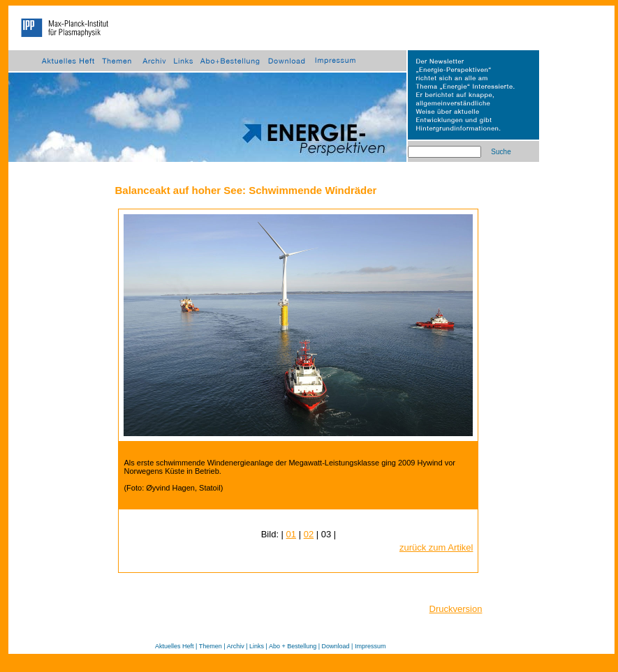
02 (309, 534)
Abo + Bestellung (293, 646)
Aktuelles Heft (175, 646)
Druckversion (456, 609)
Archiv (236, 646)
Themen (211, 646)
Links (257, 646)
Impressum (370, 646)
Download (336, 646)
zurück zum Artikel (436, 547)
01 (291, 534)
